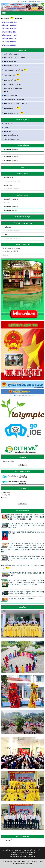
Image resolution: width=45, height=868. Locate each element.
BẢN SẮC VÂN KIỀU (11, 135)
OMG (23, 167)
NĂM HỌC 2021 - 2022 (9, 35)
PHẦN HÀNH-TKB (24, 61)
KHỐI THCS (8, 185)
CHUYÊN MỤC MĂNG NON (24, 88)
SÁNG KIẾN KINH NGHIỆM (22, 223)
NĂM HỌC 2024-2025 (11, 149)
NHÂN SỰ (8, 131)
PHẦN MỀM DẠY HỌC (23, 217)
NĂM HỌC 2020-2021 (9, 39)
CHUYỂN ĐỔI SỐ (24, 80)
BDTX (6, 92)
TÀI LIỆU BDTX (22, 174)
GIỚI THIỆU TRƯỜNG (11, 54)
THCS (6, 234)
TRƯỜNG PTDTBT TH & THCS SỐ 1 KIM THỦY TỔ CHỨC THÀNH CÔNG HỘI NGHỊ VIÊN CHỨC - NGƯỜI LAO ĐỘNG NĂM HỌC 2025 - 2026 (26, 517)
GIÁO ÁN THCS (23, 195)
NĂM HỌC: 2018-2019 (9, 45)
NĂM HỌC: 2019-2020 (9, 42)
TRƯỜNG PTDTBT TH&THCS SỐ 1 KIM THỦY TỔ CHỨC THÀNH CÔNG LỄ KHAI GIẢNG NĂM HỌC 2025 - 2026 (26, 526)
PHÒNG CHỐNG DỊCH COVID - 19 (24, 103)
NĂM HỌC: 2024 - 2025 (9, 25)
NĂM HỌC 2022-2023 (11, 161)
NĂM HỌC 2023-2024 (11, 157)
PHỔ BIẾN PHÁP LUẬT (14, 113)
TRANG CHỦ (9, 124)
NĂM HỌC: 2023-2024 (9, 29)
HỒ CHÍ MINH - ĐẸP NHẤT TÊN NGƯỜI (21, 599)
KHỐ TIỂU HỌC (10, 178)
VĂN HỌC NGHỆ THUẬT (12, 139)
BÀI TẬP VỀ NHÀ (24, 108)
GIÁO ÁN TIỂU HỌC (22, 146)
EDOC (8, 153)
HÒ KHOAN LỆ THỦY (11, 96)
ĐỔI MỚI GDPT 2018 (11, 65)
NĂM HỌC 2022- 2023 (9, 32)
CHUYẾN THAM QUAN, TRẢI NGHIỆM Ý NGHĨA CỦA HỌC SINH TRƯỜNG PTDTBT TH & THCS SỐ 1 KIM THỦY (26, 559)
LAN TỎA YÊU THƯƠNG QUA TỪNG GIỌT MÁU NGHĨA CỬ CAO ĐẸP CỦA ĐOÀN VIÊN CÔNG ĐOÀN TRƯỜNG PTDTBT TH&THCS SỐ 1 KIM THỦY (26, 583)
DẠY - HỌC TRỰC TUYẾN (13, 84)
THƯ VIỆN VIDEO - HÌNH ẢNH (14, 100)
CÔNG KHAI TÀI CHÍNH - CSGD (15, 58)
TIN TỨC (7, 128)
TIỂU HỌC (8, 227)
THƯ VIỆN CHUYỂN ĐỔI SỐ (24, 70)
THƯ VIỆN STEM (12, 75)
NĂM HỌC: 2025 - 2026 (9, 22)
